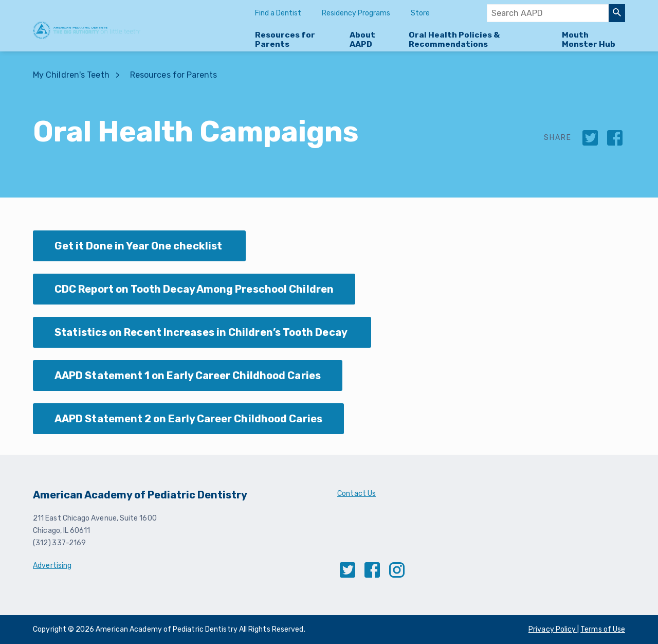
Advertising (52, 566)
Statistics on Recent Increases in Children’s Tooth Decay (202, 332)
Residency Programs (356, 13)
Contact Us (357, 494)
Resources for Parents (285, 40)
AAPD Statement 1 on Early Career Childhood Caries (188, 375)
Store (420, 13)
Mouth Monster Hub (589, 40)
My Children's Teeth (71, 75)
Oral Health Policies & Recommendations (454, 40)
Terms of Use (603, 629)
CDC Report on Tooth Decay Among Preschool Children (194, 289)
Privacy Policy (553, 629)
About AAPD (362, 40)
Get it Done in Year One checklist (139, 246)
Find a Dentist (278, 13)
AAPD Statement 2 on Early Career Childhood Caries (188, 419)
